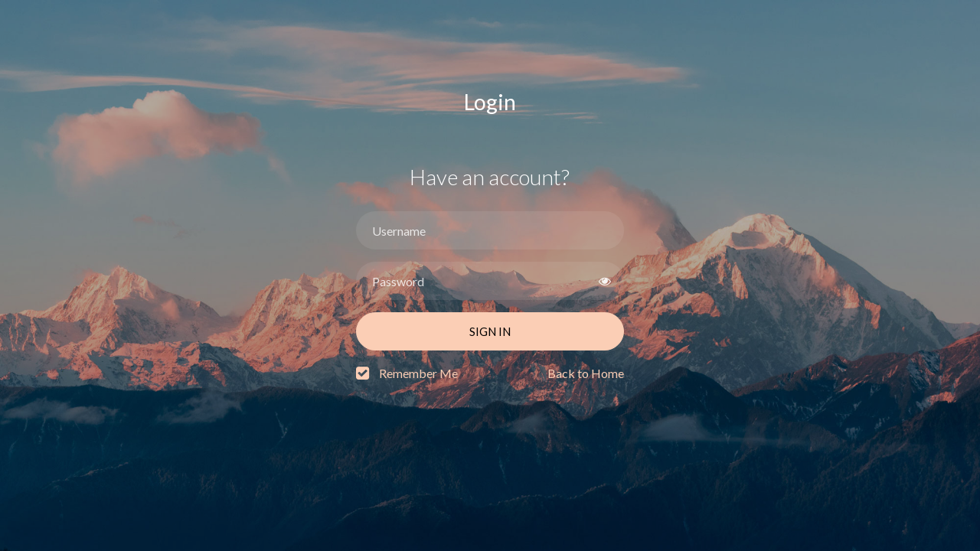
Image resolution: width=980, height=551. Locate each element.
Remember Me (418, 373)
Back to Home (586, 373)
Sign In (490, 331)
